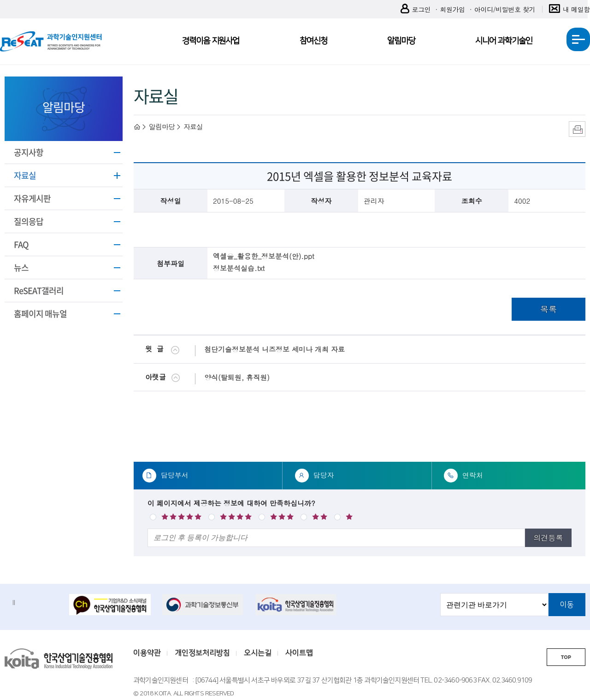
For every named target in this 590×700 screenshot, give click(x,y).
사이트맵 (299, 653)
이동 (567, 605)
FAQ (21, 244)
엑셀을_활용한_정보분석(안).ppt (264, 256)
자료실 (25, 175)
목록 (549, 309)
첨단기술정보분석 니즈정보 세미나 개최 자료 (274, 349)
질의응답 (29, 221)
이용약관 (147, 653)
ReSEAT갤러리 (39, 291)
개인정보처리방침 (202, 653)
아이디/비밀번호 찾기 (505, 9)
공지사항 (29, 152)
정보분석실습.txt (239, 268)
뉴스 (21, 268)
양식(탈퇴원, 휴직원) (237, 377)
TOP (566, 657)
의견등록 (548, 538)
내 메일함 (569, 9)
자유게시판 (32, 198)
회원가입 (452, 9)
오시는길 (258, 653)
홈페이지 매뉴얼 (40, 314)
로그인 (416, 9)
